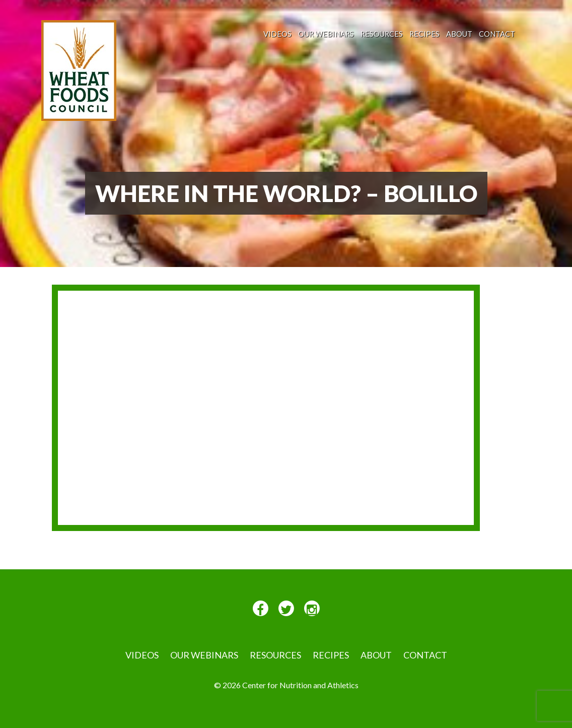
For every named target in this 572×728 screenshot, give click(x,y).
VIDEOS (277, 34)
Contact (497, 34)
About (459, 34)
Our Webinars (326, 34)
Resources (382, 34)
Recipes (424, 34)
